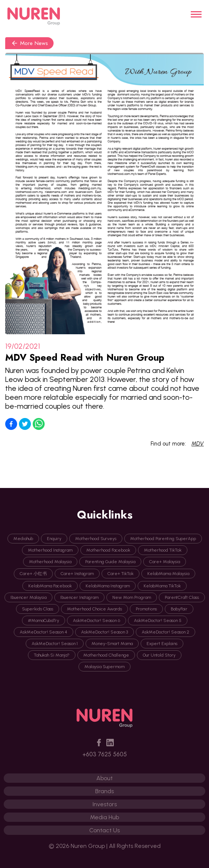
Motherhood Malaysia (50, 562)
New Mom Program (132, 597)
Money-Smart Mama (112, 644)
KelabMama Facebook (50, 586)
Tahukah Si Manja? (52, 655)
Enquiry (54, 539)
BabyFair (179, 609)
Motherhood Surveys (96, 539)
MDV (198, 444)
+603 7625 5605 (105, 754)
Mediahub (23, 539)
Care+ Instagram (77, 574)
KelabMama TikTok (162, 586)
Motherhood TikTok (163, 550)
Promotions (146, 609)
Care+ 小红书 (33, 574)
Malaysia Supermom (104, 667)
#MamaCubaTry (44, 620)
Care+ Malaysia (165, 562)
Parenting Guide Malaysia (110, 562)
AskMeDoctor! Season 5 (158, 620)
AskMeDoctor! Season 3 (104, 632)
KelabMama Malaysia (168, 574)
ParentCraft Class (182, 597)
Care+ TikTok (120, 574)
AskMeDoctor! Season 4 (44, 632)
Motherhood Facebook (108, 550)
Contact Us (104, 830)
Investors (105, 804)
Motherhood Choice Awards (94, 609)
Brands (104, 791)
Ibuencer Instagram (79, 597)
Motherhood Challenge (106, 655)
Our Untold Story (159, 655)
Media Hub (104, 817)
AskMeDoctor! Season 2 (165, 632)
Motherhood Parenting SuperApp (163, 539)
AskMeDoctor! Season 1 (55, 644)
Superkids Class (38, 609)
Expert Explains (162, 644)
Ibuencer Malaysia (28, 597)
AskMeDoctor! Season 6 (97, 620)
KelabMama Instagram (108, 586)
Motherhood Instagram (50, 550)
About (104, 778)
